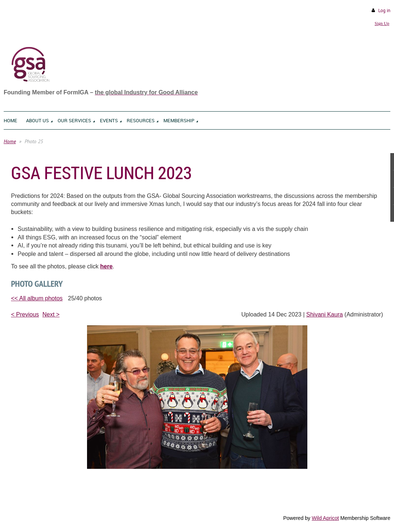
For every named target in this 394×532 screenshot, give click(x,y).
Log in (384, 10)
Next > (51, 314)
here (106, 266)
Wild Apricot (325, 518)
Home (10, 141)
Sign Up (382, 23)
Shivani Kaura (325, 314)
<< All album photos (37, 298)
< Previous (25, 314)
